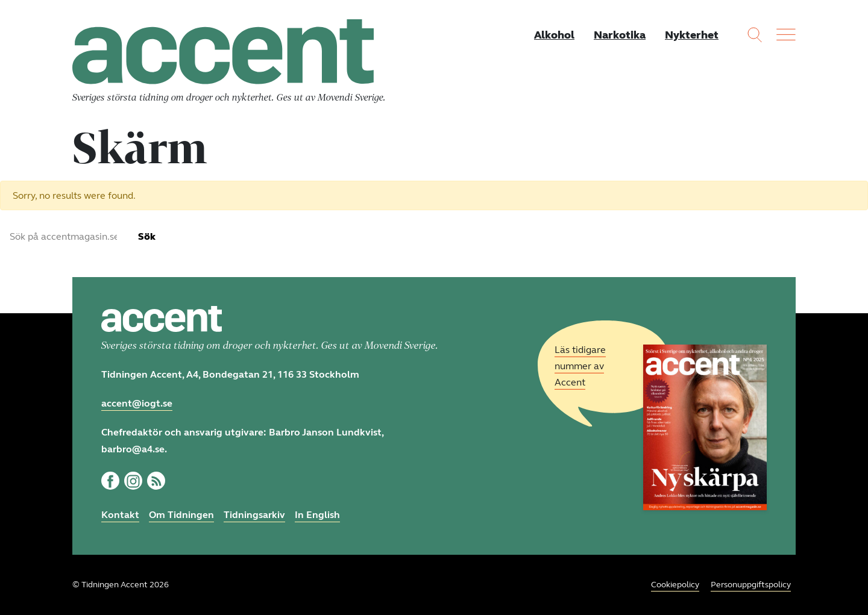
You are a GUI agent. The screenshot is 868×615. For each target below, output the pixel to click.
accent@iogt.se (137, 403)
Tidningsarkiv (254, 515)
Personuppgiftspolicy (751, 585)
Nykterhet (692, 35)
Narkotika (620, 35)
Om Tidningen (181, 515)
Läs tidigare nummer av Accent (580, 366)
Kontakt (120, 515)
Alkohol (554, 35)
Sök (147, 236)
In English (317, 515)
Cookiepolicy (675, 585)
